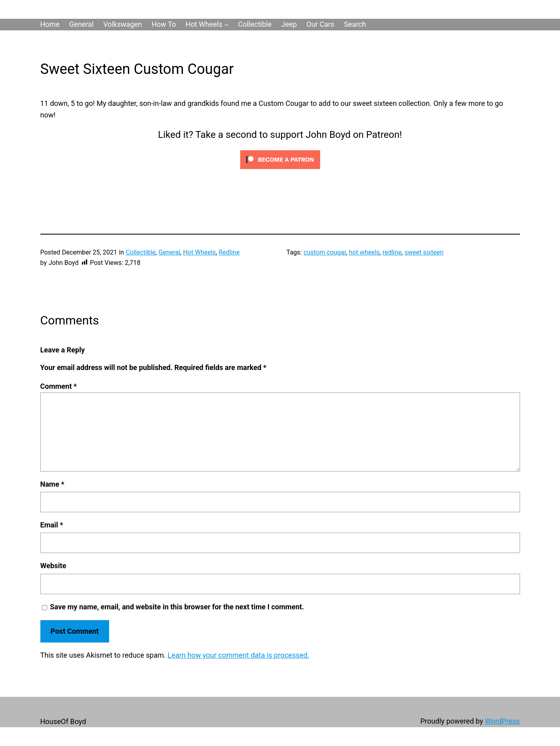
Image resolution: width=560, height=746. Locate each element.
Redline (229, 252)
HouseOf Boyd (63, 721)
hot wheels (364, 252)
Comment (59, 386)
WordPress (502, 721)
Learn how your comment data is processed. (238, 655)
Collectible (141, 252)
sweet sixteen (424, 252)
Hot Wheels (199, 252)
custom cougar (325, 252)
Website (53, 566)
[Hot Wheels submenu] (226, 25)
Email (52, 525)
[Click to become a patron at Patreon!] (280, 170)
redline (392, 252)
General (169, 252)
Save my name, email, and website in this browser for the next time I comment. (177, 607)
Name (52, 484)
